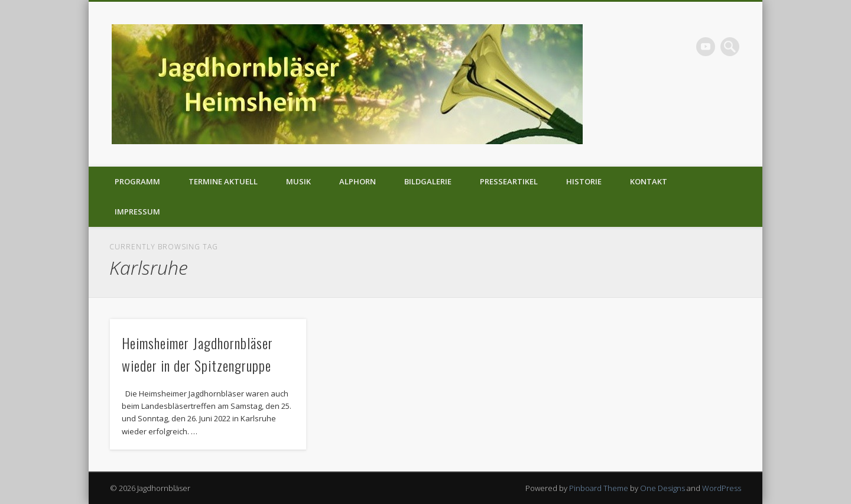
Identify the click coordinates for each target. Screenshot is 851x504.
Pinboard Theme (599, 488)
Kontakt (649, 181)
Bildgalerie (428, 181)
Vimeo (706, 47)
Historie (584, 181)
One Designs (662, 488)
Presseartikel (509, 181)
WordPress (722, 488)
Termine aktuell (223, 181)
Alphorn (358, 181)
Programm (137, 181)
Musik (298, 181)
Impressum (137, 212)
